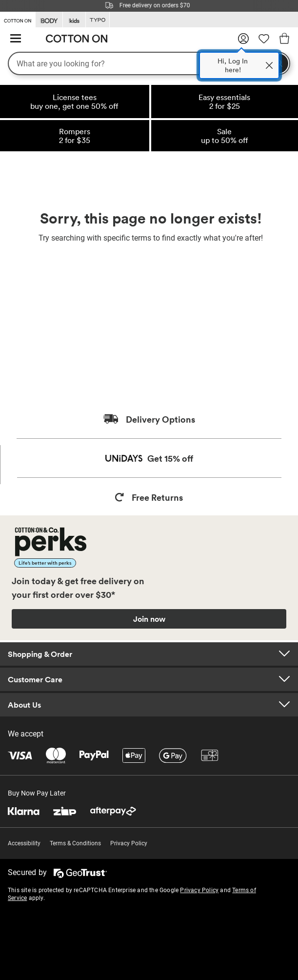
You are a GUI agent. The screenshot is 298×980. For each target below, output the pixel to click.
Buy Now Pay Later (37, 793)
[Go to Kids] (74, 20)
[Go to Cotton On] (18, 19)
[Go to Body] (49, 20)
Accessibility (24, 843)
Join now (149, 619)
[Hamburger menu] (16, 39)
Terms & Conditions (75, 843)
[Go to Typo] (98, 20)
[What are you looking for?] (149, 63)
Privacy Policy (129, 843)
